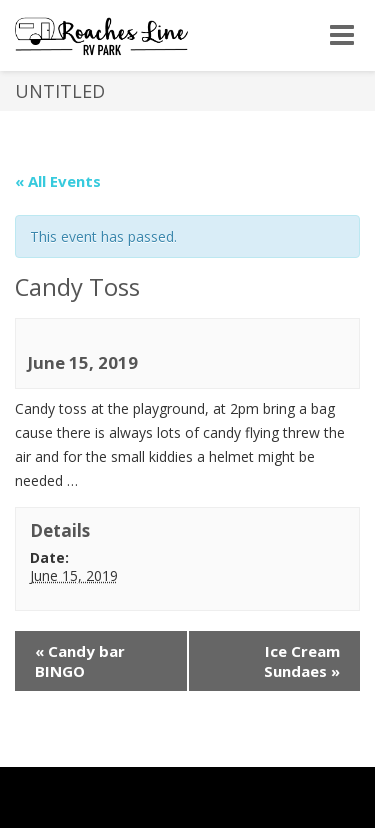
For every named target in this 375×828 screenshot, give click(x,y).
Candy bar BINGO (80, 661)
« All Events (58, 181)
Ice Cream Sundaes (302, 661)
